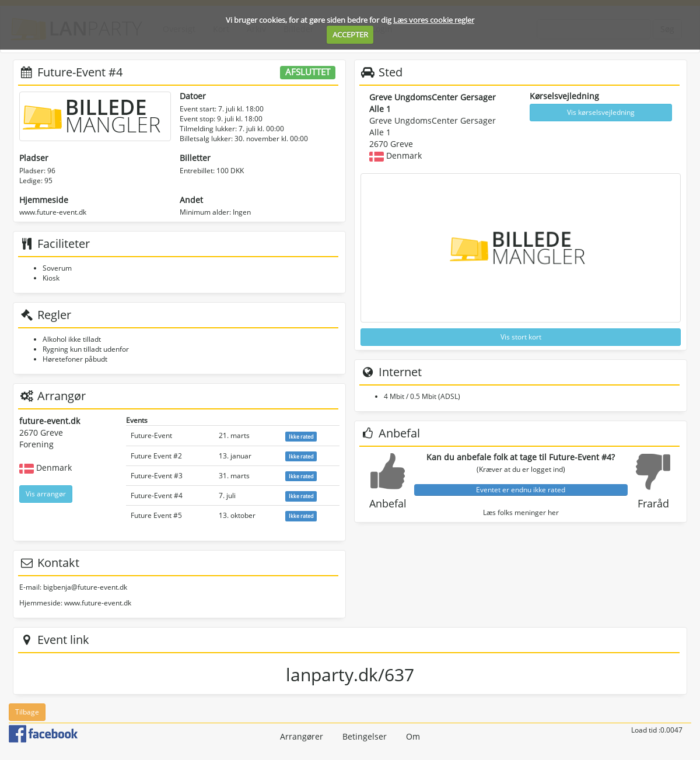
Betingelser (365, 736)
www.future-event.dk (53, 212)
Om (413, 736)
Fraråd (653, 503)
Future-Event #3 (157, 476)
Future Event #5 (156, 515)
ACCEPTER (350, 34)
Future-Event (151, 435)
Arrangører (302, 736)
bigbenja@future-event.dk (85, 587)
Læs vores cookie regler (434, 20)
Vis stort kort (521, 337)
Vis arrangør (46, 494)
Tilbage (27, 712)
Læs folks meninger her (521, 512)
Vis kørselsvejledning (601, 112)
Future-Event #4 (157, 495)
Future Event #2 (156, 456)
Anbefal (388, 503)
